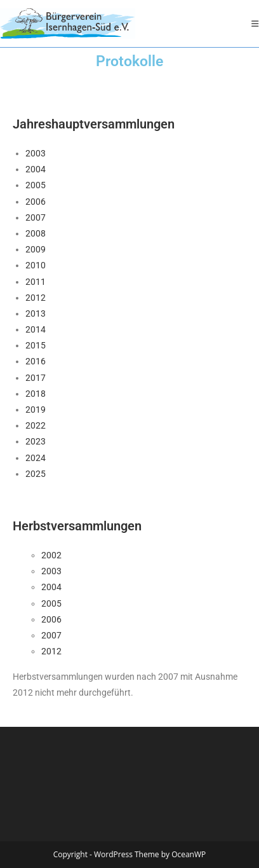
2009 (36, 249)
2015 (36, 345)
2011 (36, 282)
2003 (36, 153)
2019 (36, 410)
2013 (36, 313)
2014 (36, 329)
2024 (36, 458)
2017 (36, 378)
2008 (36, 233)
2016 (36, 361)
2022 (36, 425)
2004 (36, 169)
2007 (36, 217)
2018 (36, 394)
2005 (36, 185)
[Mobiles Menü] (255, 24)
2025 (36, 474)
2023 (36, 441)
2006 (36, 202)
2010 (36, 265)
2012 (36, 298)
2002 (51, 555)
